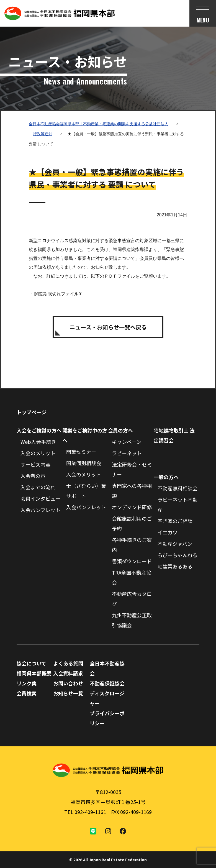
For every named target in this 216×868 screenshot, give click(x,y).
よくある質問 (68, 663)
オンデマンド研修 (132, 507)
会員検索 (27, 693)
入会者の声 (33, 476)
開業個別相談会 (84, 463)
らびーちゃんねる (178, 555)
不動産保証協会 (107, 683)
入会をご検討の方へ (39, 430)
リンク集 (27, 683)
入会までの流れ (38, 487)
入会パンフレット (40, 510)
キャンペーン (127, 442)
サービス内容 (35, 464)
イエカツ (168, 532)
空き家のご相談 (175, 521)
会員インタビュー (40, 498)
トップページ (32, 412)
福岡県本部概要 (34, 673)
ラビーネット (127, 453)
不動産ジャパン (175, 544)
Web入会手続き (38, 442)
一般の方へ (166, 477)
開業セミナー (81, 452)
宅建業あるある (175, 566)
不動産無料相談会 (178, 488)
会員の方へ (120, 430)
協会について (31, 663)
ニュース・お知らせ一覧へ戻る (108, 327)
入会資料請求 (68, 673)
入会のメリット (38, 453)
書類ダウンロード (132, 561)
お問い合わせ (68, 683)
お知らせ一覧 (68, 693)
